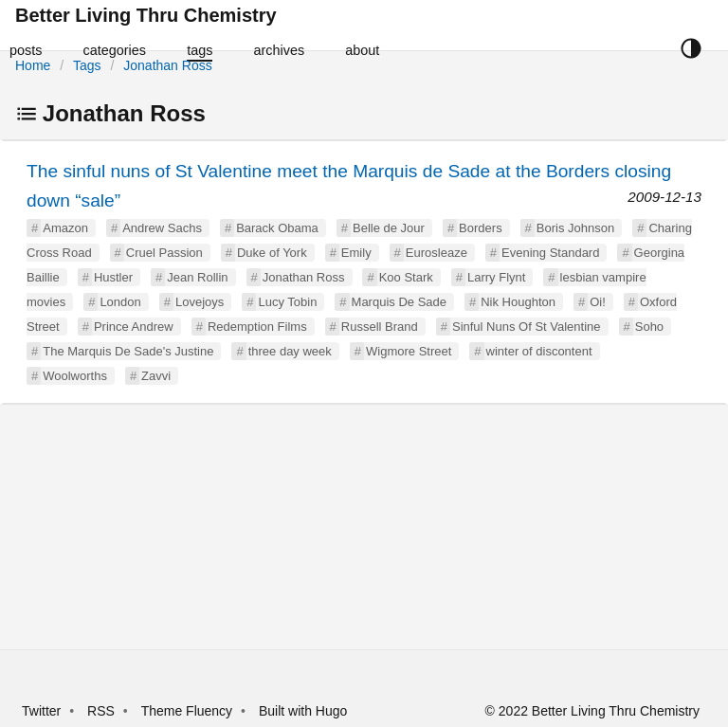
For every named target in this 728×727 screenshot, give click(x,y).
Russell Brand (380, 327)
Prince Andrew (134, 327)
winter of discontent (539, 351)
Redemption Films (257, 327)
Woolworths (75, 376)
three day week (290, 351)
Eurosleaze (437, 253)
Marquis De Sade (399, 302)
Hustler (113, 277)
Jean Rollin (197, 277)
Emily (356, 253)
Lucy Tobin (287, 302)
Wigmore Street (409, 351)
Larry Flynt (496, 277)
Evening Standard (550, 253)
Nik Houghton (518, 302)
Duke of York (272, 253)
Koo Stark (406, 277)
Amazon (65, 228)
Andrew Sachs (162, 228)
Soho (649, 327)
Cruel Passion (164, 253)
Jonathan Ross (167, 65)
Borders (481, 228)
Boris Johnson (575, 228)
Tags (87, 65)
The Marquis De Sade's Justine (128, 351)
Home (33, 65)
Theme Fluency (189, 711)
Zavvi (156, 376)
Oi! (598, 302)
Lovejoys (200, 302)
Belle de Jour (389, 228)
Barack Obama (277, 228)
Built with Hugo (303, 711)
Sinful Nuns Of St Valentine (527, 327)
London (120, 302)
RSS (101, 711)
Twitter (41, 711)
